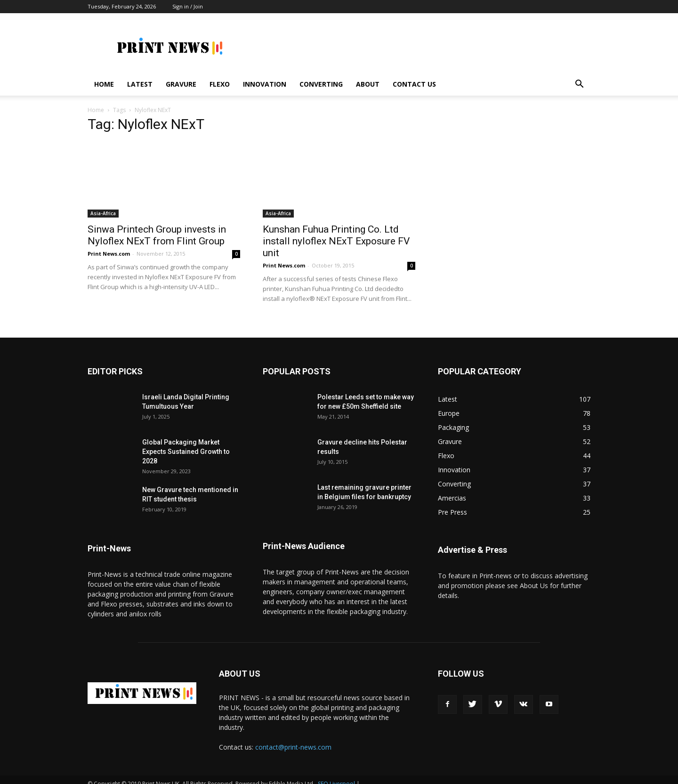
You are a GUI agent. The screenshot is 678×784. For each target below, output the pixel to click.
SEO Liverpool (336, 775)
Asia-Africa (103, 205)
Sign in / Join (188, 6)
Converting (321, 84)
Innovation (265, 84)
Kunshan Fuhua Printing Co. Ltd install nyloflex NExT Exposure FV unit (336, 233)
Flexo (220, 84)
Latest (140, 84)
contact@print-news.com (293, 739)
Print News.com (109, 245)
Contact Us (414, 84)
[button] (579, 85)
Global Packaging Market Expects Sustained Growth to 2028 (186, 443)
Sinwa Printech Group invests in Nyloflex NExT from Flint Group (157, 227)
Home (104, 84)
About (368, 84)
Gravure (181, 84)
